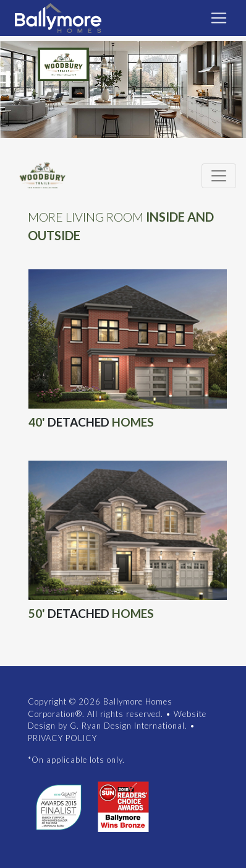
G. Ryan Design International (127, 726)
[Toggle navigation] (219, 18)
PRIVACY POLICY (62, 738)
